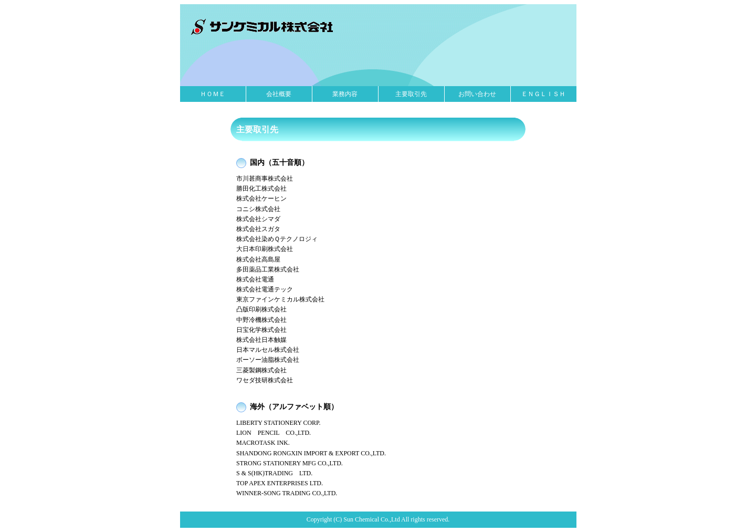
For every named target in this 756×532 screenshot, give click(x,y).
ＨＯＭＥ (213, 94)
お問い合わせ (477, 94)
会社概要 (279, 94)
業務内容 (345, 94)
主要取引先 (411, 94)
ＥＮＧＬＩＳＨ (543, 94)
